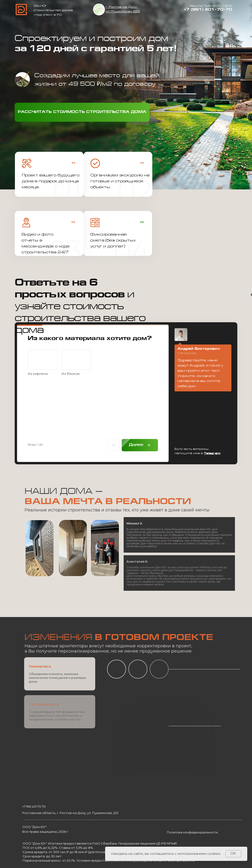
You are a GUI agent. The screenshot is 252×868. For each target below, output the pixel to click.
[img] (99, 9)
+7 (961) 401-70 (204, 10)
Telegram (212, 454)
